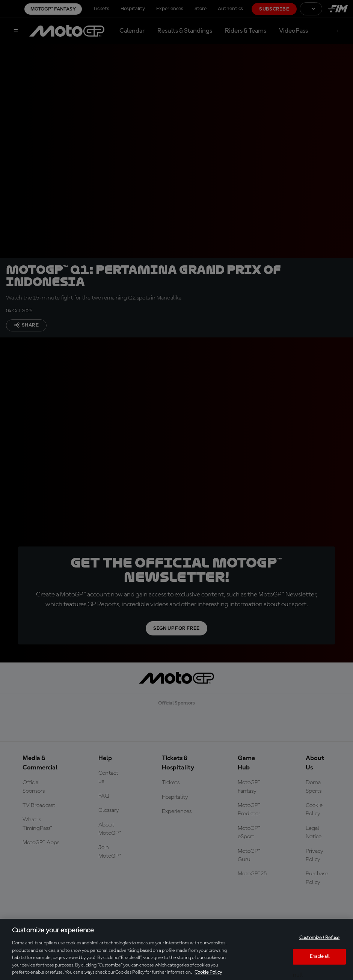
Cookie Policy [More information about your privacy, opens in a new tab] (208, 972)
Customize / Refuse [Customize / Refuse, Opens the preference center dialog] (319, 938)
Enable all (320, 957)
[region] (176, 949)
